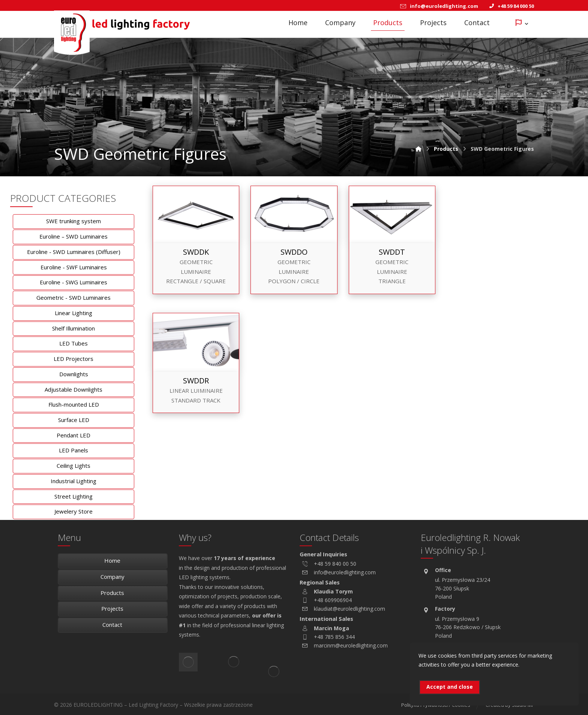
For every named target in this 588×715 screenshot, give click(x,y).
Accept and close (450, 687)
